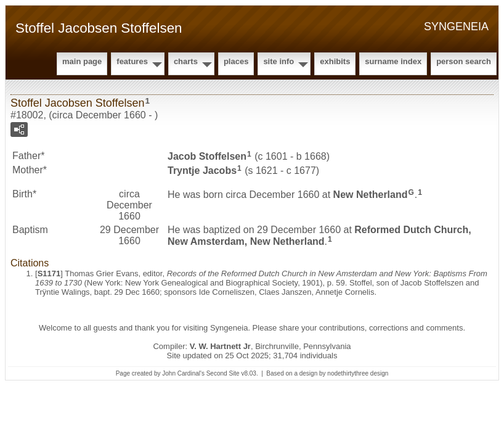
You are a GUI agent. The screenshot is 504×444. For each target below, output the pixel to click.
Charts (186, 61)
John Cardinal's (183, 373)
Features (132, 61)
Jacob (207, 156)
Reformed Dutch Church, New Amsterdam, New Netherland (319, 236)
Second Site (223, 373)
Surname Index (393, 61)
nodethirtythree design (358, 373)
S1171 (49, 273)
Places (236, 61)
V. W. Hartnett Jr (220, 346)
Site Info (278, 61)
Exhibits (335, 61)
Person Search (464, 61)
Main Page (82, 61)
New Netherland (371, 194)
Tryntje (202, 171)
